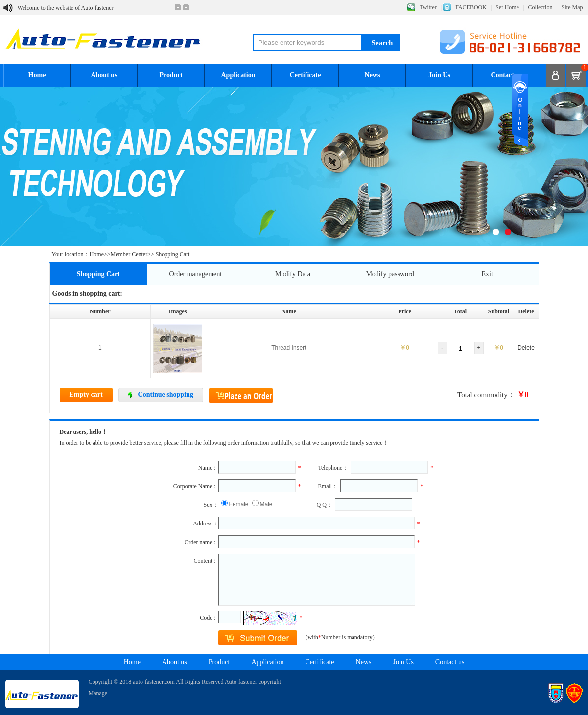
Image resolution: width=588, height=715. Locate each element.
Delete (526, 348)
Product (171, 75)
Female (239, 504)
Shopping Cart (98, 274)
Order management (196, 274)
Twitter (428, 7)
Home (37, 75)
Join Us (439, 75)
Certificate (306, 75)
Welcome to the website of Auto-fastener (66, 8)
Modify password (390, 274)
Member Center (129, 254)
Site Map (572, 7)
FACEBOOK (471, 7)
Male (266, 504)
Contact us (506, 75)
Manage (98, 693)
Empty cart (86, 394)
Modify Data (293, 274)
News (373, 75)
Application (238, 75)
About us (104, 75)
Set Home (507, 7)
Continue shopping (166, 394)
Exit (487, 274)
